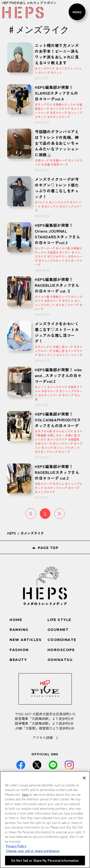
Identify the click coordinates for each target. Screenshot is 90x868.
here (26, 794)
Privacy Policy (16, 846)
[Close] (84, 778)
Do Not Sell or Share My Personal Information (45, 860)
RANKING (19, 630)
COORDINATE (62, 640)
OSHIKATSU (60, 660)
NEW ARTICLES (26, 640)
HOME (16, 620)
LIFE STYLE (59, 620)
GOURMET (58, 630)
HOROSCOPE (61, 650)
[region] (45, 820)
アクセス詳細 (43, 738)
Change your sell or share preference (33, 851)
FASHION (19, 650)
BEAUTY (18, 660)
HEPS (12, 533)
